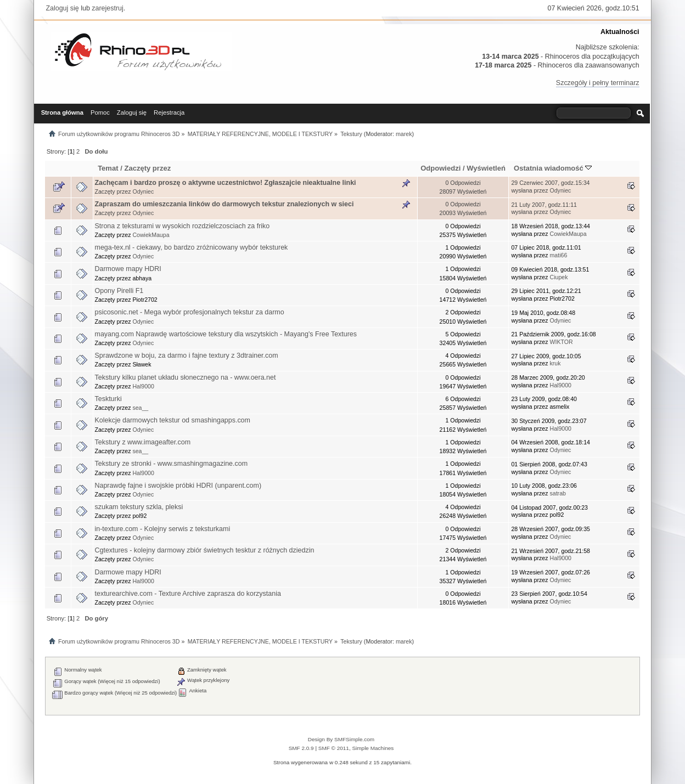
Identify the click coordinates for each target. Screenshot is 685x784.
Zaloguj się (62, 8)
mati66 (558, 255)
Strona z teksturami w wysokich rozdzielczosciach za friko (183, 226)
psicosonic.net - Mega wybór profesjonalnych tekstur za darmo (190, 312)
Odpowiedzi (440, 168)
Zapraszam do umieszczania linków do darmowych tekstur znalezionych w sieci (224, 204)
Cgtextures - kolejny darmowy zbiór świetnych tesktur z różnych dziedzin (205, 550)
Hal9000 (143, 386)
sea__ (140, 408)
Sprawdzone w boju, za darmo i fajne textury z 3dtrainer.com (187, 356)
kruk (555, 363)
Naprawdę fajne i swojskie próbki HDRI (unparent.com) (178, 486)
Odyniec (143, 191)
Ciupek (558, 277)
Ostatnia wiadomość (553, 168)
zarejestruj (108, 8)
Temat (108, 168)
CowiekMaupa (151, 235)
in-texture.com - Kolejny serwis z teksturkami (163, 529)
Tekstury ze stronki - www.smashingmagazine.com (172, 464)
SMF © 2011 (334, 748)
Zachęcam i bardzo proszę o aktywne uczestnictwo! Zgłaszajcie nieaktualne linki (226, 183)
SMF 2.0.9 (301, 748)
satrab (557, 493)
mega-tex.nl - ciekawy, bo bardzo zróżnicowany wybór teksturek (192, 247)
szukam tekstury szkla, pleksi (139, 507)
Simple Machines (373, 748)
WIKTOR (561, 342)
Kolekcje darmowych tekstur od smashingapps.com (173, 420)
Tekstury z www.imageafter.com (143, 442)
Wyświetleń (486, 168)
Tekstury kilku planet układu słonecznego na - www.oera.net (186, 377)
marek (404, 134)
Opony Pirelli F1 (119, 291)
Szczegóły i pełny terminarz (598, 83)
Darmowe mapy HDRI (128, 269)
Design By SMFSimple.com (341, 739)
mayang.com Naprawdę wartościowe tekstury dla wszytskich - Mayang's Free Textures (226, 334)
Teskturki (108, 399)
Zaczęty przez (147, 168)
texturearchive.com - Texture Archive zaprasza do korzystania (188, 594)
